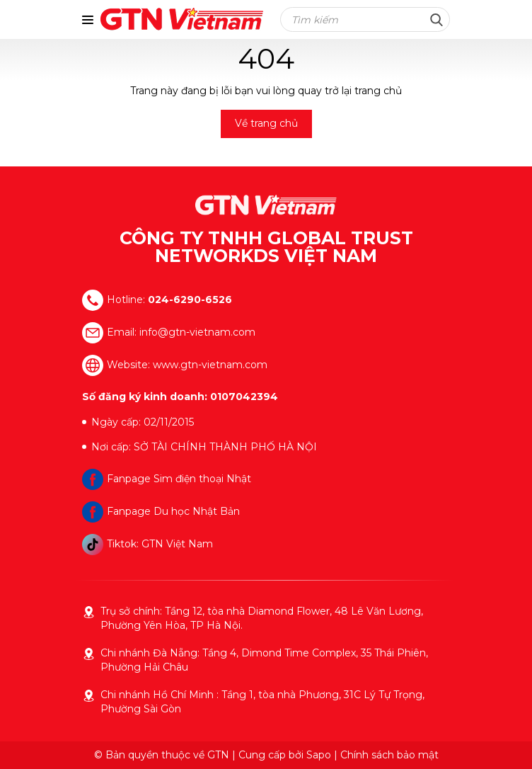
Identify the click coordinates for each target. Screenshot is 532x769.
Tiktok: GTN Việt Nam (148, 544)
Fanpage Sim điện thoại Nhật (167, 479)
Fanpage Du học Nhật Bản (161, 511)
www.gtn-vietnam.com (210, 365)
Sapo (319, 755)
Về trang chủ (266, 123)
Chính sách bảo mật (389, 755)
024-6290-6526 (190, 300)
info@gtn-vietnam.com (197, 332)
